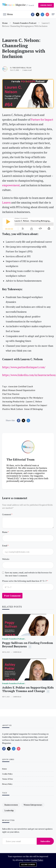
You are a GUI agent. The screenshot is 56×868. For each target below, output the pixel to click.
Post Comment (12, 596)
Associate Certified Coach (20, 386)
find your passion (11, 394)
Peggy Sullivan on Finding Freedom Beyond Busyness (28, 645)
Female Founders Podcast (25, 23)
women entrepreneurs (33, 805)
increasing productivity (13, 401)
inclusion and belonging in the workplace (23, 398)
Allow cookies (28, 865)
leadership (9, 810)
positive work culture (13, 409)
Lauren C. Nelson (34, 401)
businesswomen (11, 805)
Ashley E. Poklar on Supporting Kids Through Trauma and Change (28, 689)
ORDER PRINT (46, 5)
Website (6, 559)
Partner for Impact (38, 405)
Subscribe (45, 841)
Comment (7, 514)
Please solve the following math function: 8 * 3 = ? (25, 581)
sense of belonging (33, 409)
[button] (8, 14)
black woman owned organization (19, 390)
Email (5, 546)
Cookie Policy (37, 860)
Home (5, 23)
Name (5, 532)
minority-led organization (15, 405)
